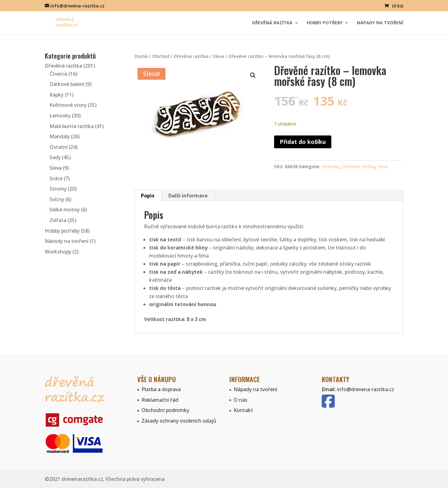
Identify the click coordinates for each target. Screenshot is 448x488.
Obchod (161, 56)
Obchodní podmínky (165, 410)
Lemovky (331, 166)
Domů (141, 56)
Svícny (57, 199)
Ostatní (58, 147)
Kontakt (243, 410)
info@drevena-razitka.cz (366, 389)
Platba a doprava (161, 389)
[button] (253, 75)
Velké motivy (65, 210)
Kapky (56, 95)
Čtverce (58, 74)
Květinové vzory (68, 105)
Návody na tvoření (67, 241)
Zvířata (58, 220)
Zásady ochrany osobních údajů (179, 421)
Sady (55, 157)
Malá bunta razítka (72, 126)
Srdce (56, 178)
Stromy (58, 189)
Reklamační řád (160, 400)
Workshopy (58, 252)
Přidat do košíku (303, 142)
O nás (240, 400)
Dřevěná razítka (272, 23)
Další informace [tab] (188, 196)
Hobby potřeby (325, 23)
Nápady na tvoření (380, 23)
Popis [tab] (148, 196)
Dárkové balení (67, 84)
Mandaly (60, 136)
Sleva (218, 56)
